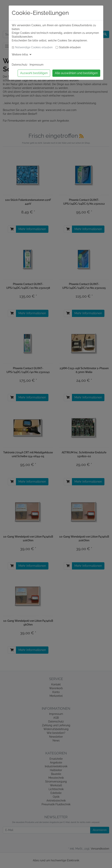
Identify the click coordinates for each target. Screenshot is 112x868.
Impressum (37, 65)
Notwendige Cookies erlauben (34, 47)
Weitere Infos (22, 55)
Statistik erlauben (70, 47)
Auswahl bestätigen (34, 73)
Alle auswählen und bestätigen (76, 73)
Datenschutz (20, 65)
